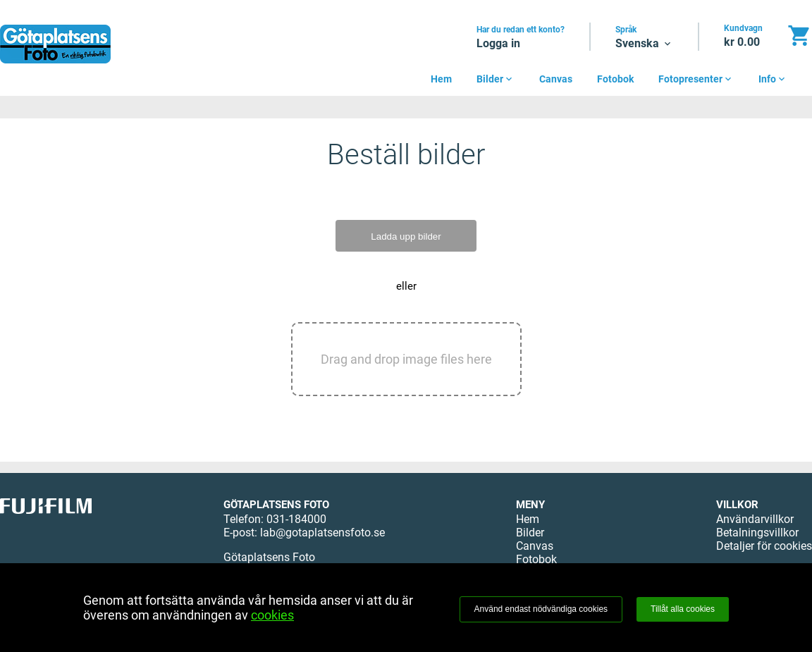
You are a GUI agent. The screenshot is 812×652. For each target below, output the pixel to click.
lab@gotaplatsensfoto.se (322, 533)
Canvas (556, 79)
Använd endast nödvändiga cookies (541, 609)
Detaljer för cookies (764, 546)
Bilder (496, 79)
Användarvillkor (755, 519)
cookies (272, 615)
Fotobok (615, 79)
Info (773, 79)
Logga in (498, 43)
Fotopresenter (696, 79)
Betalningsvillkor (757, 533)
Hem (441, 79)
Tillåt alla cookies (683, 609)
